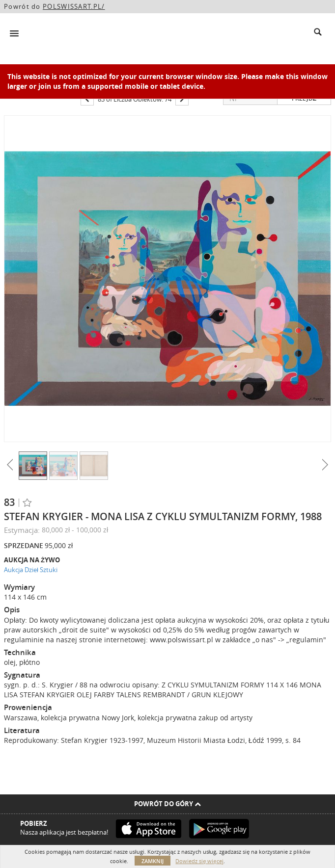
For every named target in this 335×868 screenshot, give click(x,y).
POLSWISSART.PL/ (74, 6)
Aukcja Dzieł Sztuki (31, 570)
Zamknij (153, 861)
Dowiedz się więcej (199, 861)
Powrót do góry (167, 804)
